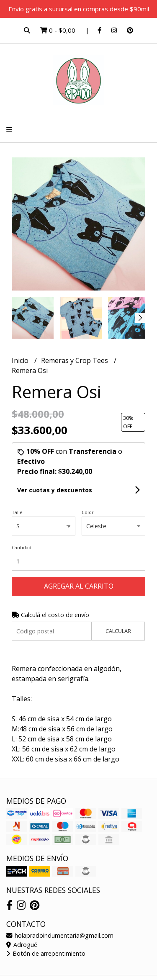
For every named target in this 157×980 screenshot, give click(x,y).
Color (88, 512)
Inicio (21, 360)
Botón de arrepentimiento (46, 953)
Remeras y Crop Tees (75, 360)
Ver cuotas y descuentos (55, 490)
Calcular (118, 631)
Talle (17, 512)
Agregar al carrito (79, 586)
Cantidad (22, 547)
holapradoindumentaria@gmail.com (60, 935)
